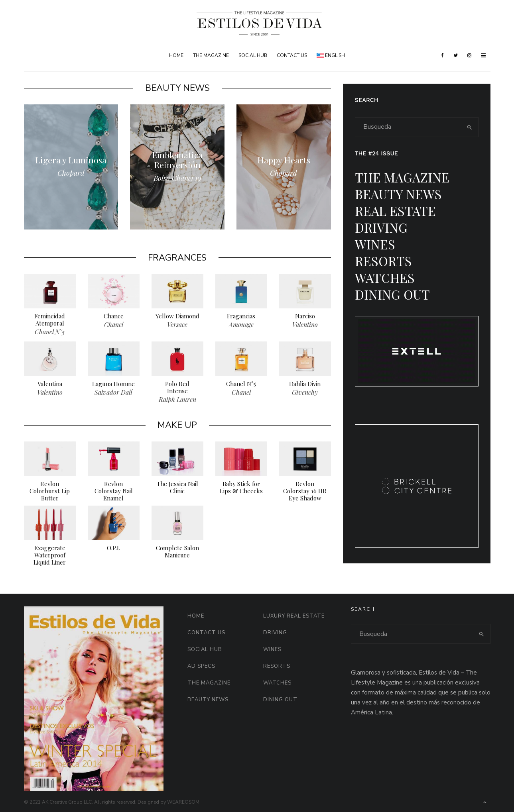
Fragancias (241, 318)
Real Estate (395, 211)
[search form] (408, 127)
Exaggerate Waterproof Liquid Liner (50, 557)
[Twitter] (456, 55)
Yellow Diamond (177, 318)
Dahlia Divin (305, 386)
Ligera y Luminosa (71, 160)
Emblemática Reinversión (177, 160)
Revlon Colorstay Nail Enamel (114, 493)
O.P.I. (113, 550)
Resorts (383, 261)
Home (176, 55)
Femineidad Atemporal (50, 322)
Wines (375, 244)
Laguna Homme (113, 386)
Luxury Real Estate (294, 616)
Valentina (50, 386)
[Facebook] (442, 55)
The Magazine (211, 55)
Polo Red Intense (177, 389)
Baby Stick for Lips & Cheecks (241, 489)
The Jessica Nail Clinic (177, 489)
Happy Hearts (284, 160)
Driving (381, 227)
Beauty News (398, 194)
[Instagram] (469, 55)
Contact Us (292, 55)
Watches (385, 278)
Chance (114, 318)
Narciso (305, 318)
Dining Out (392, 294)
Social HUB (253, 55)
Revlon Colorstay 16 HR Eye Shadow (305, 493)
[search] (469, 127)
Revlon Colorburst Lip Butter (50, 493)
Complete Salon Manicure (177, 553)
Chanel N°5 (241, 386)
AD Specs (201, 666)
